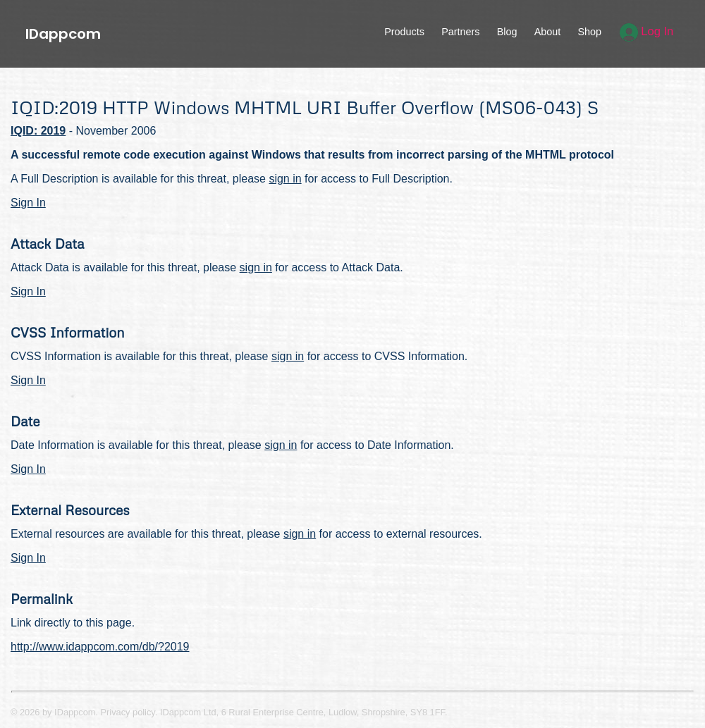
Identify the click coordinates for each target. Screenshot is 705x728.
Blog (507, 32)
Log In (647, 31)
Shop (589, 32)
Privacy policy (128, 712)
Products (404, 32)
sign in (285, 179)
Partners (460, 32)
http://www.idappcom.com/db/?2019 (100, 647)
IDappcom (63, 34)
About (548, 32)
